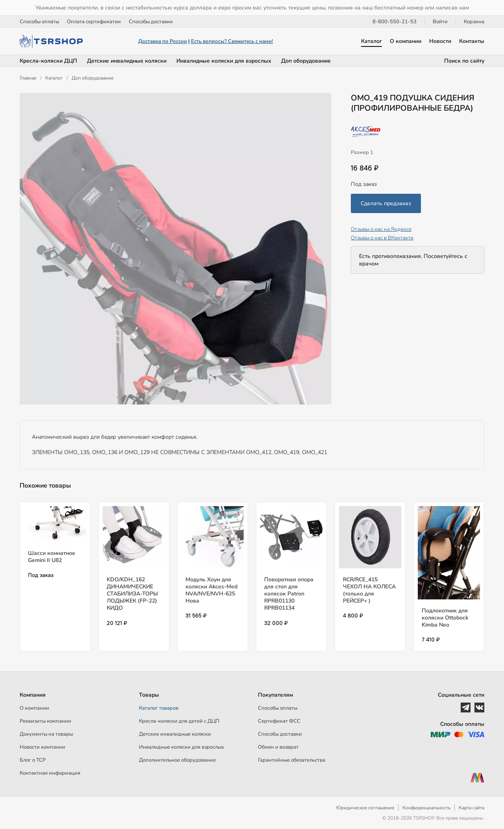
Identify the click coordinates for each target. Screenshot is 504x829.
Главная (28, 78)
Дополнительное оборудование (177, 760)
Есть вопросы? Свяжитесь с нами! (232, 41)
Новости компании (43, 747)
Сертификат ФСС (279, 721)
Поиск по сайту (464, 61)
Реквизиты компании (45, 721)
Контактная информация (50, 773)
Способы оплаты (39, 22)
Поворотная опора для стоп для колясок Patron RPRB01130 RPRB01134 (289, 594)
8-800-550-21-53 (395, 22)
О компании (406, 41)
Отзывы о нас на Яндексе (381, 229)
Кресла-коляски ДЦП (48, 61)
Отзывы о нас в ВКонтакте (382, 238)
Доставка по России (163, 41)
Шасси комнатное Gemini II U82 (52, 557)
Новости (440, 41)
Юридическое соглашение (365, 808)
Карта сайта (472, 808)
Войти (440, 22)
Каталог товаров (159, 708)
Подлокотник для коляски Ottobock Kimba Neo (445, 618)
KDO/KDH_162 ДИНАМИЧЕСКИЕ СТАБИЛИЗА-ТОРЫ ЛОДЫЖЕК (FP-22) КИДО (132, 594)
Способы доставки (151, 22)
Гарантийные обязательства (292, 760)
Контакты (472, 41)
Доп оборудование (306, 61)
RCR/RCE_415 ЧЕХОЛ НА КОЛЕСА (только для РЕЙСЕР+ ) (369, 590)
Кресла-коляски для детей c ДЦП (179, 721)
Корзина (474, 22)
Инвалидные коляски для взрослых (224, 61)
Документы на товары (46, 734)
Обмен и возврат (278, 747)
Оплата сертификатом (94, 22)
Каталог (372, 41)
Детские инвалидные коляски (127, 61)
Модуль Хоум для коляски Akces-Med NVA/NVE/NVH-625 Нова (211, 590)
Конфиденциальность (426, 808)
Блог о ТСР (33, 760)
